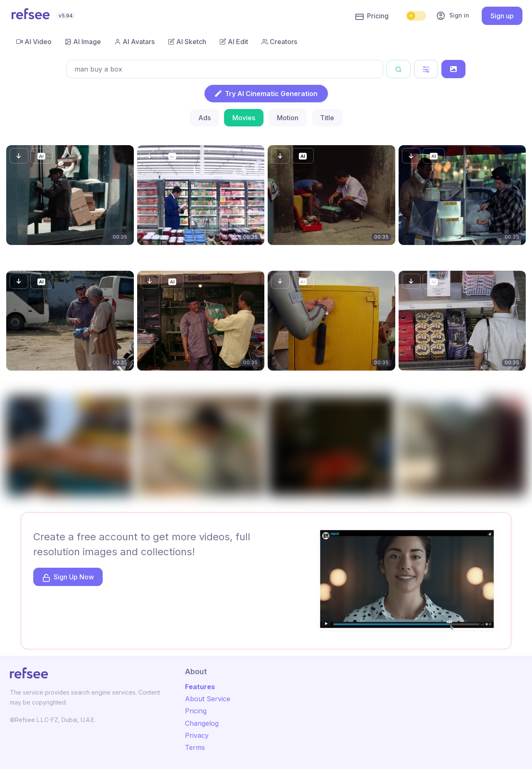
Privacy (197, 735)
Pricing (372, 16)
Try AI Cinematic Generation (266, 94)
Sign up (502, 16)
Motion (288, 118)
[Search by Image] (453, 69)
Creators (279, 42)
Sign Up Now (68, 577)
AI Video (34, 42)
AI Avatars (134, 42)
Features (200, 687)
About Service (208, 699)
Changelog (202, 723)
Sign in (453, 16)
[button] (19, 156)
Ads (204, 118)
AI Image (83, 42)
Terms (195, 747)
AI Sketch (187, 42)
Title (327, 118)
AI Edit (234, 42)
